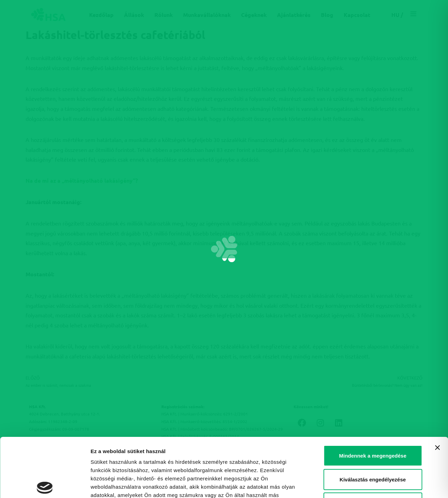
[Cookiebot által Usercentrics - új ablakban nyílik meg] (45, 485)
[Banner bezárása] (437, 386)
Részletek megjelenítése (121, 484)
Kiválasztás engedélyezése (373, 418)
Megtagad (373, 442)
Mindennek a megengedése (373, 395)
